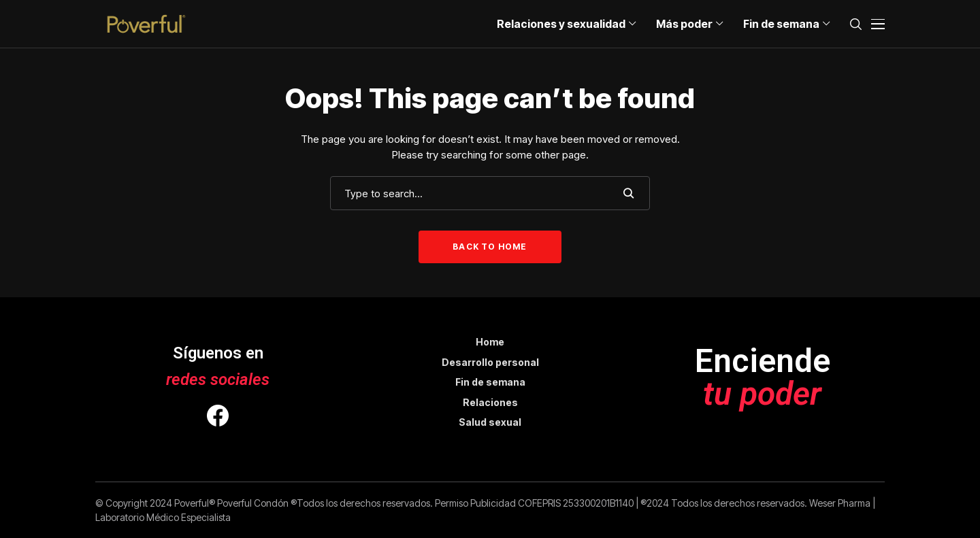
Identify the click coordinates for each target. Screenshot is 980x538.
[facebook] (218, 418)
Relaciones (490, 402)
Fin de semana (490, 382)
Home (490, 342)
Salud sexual (490, 422)
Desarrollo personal (490, 362)
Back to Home (490, 247)
